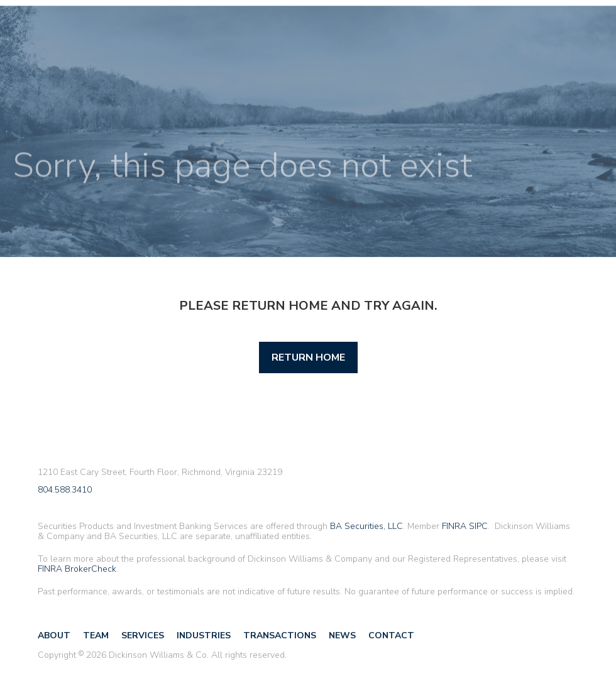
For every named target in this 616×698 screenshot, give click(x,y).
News (342, 635)
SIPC (478, 526)
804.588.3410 (65, 490)
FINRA (454, 526)
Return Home (308, 357)
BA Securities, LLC (366, 526)
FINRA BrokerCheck (77, 569)
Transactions (280, 635)
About (54, 635)
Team (96, 635)
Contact (391, 635)
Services (143, 635)
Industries (204, 635)
